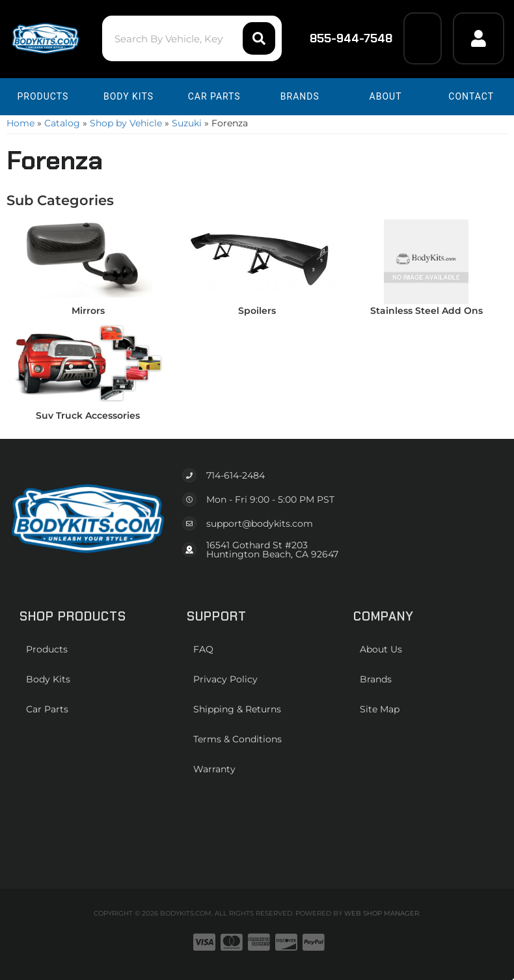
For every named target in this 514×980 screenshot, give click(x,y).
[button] (192, 38)
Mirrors (88, 311)
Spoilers (257, 311)
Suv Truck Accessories (88, 415)
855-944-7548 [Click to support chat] (343, 38)
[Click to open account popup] (479, 38)
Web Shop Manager (382, 913)
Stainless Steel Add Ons (426, 311)
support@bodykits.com (260, 524)
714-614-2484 (236, 475)
